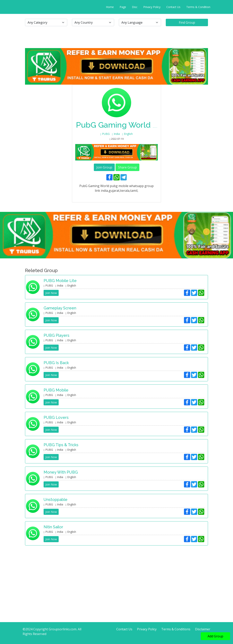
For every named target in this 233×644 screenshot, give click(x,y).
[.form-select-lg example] (46, 22)
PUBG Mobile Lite (60, 281)
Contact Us (173, 7)
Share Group (127, 167)
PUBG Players (56, 335)
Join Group (104, 167)
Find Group (187, 22)
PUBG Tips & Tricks (61, 445)
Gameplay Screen (60, 308)
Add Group (215, 636)
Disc (135, 7)
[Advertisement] (116, 576)
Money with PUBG (61, 472)
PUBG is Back (56, 363)
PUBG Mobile (56, 390)
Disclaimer (203, 629)
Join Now (51, 293)
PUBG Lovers (56, 417)
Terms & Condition (198, 7)
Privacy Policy (152, 7)
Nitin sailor (53, 527)
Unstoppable (56, 500)
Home (110, 7)
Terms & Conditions (176, 629)
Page (123, 7)
